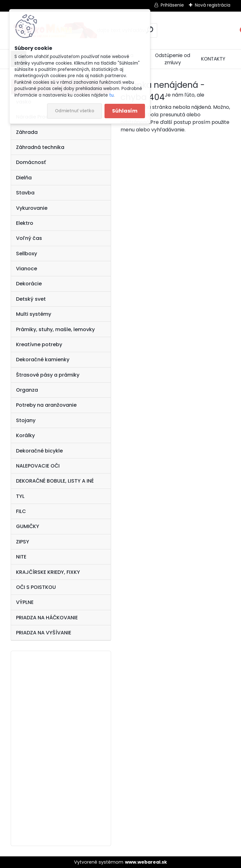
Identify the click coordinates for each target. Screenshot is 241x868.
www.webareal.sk (146, 862)
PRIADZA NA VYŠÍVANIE (44, 633)
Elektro (25, 223)
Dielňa (24, 178)
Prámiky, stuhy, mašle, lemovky (55, 329)
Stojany (26, 420)
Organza (27, 390)
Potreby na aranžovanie (46, 405)
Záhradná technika (40, 147)
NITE (21, 557)
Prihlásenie (172, 5)
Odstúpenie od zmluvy (173, 59)
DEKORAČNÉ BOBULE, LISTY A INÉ (55, 481)
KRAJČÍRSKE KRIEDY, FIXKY (48, 572)
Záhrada (27, 132)
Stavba (25, 193)
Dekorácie (29, 284)
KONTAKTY (213, 59)
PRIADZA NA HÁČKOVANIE (47, 618)
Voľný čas (29, 238)
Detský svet (31, 299)
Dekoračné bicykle (39, 451)
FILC (21, 511)
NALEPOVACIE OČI (38, 466)
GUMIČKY (28, 526)
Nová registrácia (213, 5)
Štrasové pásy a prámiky (48, 375)
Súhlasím (125, 111)
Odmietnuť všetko (75, 111)
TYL (20, 496)
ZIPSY (23, 542)
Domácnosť (31, 162)
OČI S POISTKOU (36, 587)
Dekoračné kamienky (43, 360)
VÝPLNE (25, 602)
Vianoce (27, 269)
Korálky (25, 435)
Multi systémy (34, 314)
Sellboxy (27, 254)
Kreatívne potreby (39, 344)
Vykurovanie (32, 208)
